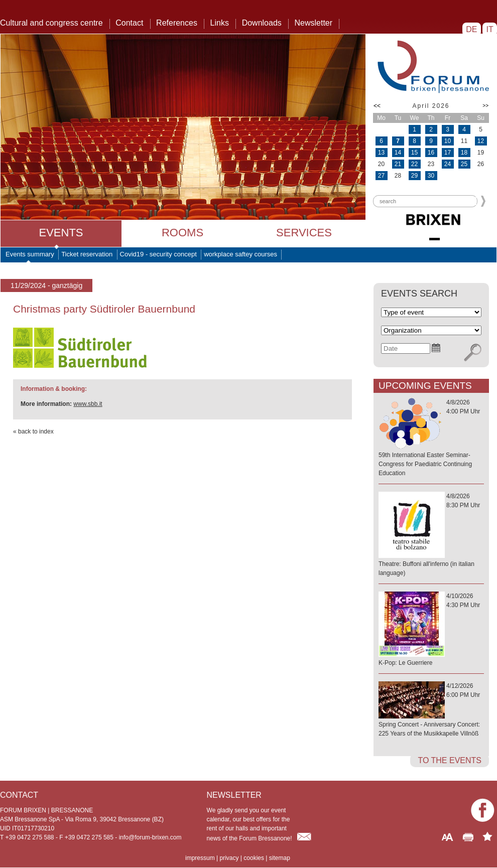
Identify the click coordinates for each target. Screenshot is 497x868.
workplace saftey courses (240, 254)
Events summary (30, 254)
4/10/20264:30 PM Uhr (431, 630)
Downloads (262, 23)
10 (448, 141)
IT (490, 29)
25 (464, 164)
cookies (254, 858)
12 (481, 141)
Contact (129, 23)
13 (381, 153)
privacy (229, 858)
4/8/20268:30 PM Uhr (431, 535)
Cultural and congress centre (51, 23)
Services (304, 233)
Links (220, 23)
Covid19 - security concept (158, 254)
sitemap (280, 858)
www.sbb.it (88, 404)
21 (398, 164)
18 (464, 153)
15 (414, 153)
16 (431, 153)
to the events (450, 760)
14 (398, 153)
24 (448, 164)
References (177, 23)
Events (61, 233)
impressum (200, 858)
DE (472, 29)
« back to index (33, 431)
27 (381, 176)
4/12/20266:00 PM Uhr (431, 710)
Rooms (182, 233)
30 (431, 176)
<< (377, 106)
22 (414, 164)
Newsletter (313, 23)
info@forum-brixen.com (150, 837)
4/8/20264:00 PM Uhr (431, 438)
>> (485, 106)
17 (448, 153)
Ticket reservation (87, 254)
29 (414, 176)
